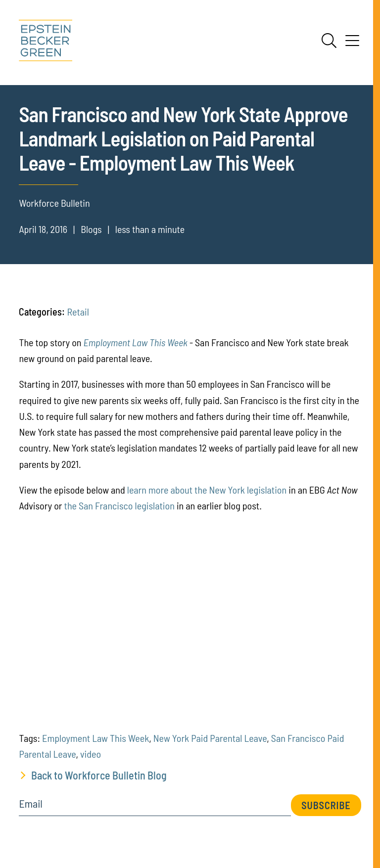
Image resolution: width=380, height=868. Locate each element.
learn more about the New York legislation (207, 490)
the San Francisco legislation (119, 505)
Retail (78, 312)
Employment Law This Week (136, 342)
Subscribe (326, 805)
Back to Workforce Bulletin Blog (99, 775)
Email (30, 804)
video (91, 754)
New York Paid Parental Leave (210, 738)
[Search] (329, 41)
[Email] (155, 807)
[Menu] (352, 44)
